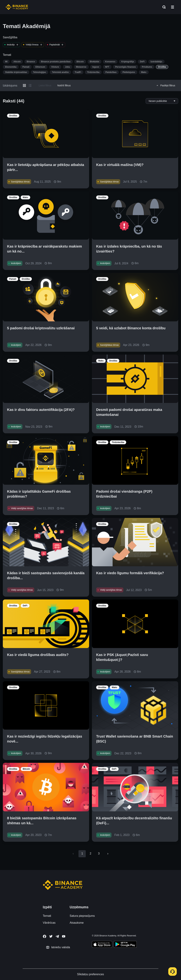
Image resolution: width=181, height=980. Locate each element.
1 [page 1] (82, 853)
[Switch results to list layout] (30, 85)
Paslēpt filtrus (165, 85)
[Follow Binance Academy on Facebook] (45, 936)
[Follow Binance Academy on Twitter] (51, 936)
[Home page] (17, 7)
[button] (173, 7)
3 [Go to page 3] (99, 853)
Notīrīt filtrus (64, 85)
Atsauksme (77, 923)
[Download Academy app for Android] (125, 945)
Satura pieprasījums (82, 916)
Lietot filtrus (45, 85)
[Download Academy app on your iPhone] (102, 945)
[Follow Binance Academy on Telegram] (57, 936)
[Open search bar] (163, 7)
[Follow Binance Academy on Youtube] (64, 936)
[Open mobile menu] (173, 7)
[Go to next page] (108, 854)
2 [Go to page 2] (90, 853)
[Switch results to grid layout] (24, 85)
